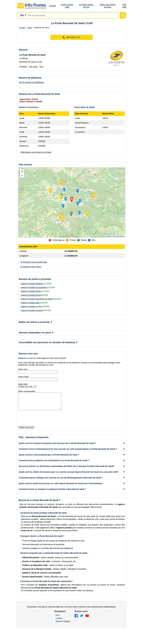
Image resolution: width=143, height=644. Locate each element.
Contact (59, 622)
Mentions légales (63, 625)
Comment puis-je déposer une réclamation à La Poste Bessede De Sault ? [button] (54, 464)
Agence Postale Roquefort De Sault (37, 299)
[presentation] (39, 422)
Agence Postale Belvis (31, 291)
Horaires (23, 66)
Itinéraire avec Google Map (35, 262)
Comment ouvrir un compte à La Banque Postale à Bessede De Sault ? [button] (53, 493)
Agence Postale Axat (30, 303)
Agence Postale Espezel (32, 310)
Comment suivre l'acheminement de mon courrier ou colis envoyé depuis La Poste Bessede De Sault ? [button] (68, 452)
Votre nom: (23, 369)
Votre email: (23, 377)
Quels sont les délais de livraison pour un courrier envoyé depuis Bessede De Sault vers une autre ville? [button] (69, 475)
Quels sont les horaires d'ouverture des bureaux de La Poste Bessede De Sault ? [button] (57, 447)
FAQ (58, 619)
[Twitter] (82, 619)
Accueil (53, 6)
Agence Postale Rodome (32, 284)
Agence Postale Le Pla (31, 306)
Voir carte (33, 66)
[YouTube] (87, 619)
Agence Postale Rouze (31, 295)
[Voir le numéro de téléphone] (34, 82)
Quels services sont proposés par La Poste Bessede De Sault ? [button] (49, 458)
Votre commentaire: (27, 391)
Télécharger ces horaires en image (36, 152)
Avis (41, 66)
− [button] (22, 175)
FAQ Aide (124, 6)
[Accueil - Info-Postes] (32, 9)
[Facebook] (76, 619)
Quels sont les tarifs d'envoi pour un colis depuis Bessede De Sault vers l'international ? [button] (61, 487)
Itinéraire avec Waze (32, 267)
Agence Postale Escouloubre (34, 287)
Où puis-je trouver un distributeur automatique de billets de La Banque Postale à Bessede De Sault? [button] (67, 470)
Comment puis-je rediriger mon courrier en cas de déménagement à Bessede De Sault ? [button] (61, 481)
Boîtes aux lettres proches (108, 6)
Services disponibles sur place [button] (36, 333)
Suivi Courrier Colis (67, 6)
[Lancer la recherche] (123, 15)
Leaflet (108, 236)
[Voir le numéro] (72, 37)
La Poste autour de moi (86, 6)
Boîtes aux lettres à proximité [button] (36, 322)
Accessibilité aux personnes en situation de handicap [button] (48, 342)
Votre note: (23, 384)
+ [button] (22, 171)
